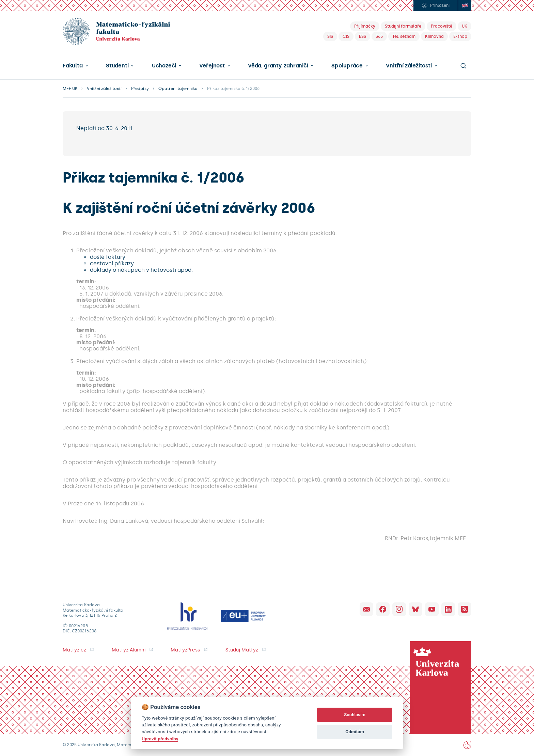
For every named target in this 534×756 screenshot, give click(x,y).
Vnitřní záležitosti (409, 66)
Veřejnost (212, 66)
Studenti (117, 66)
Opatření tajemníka (178, 89)
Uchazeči (164, 66)
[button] (75, 66)
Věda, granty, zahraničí (278, 66)
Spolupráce (347, 66)
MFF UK (70, 89)
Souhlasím (355, 715)
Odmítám (355, 732)
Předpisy (140, 89)
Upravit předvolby (160, 739)
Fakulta (73, 66)
